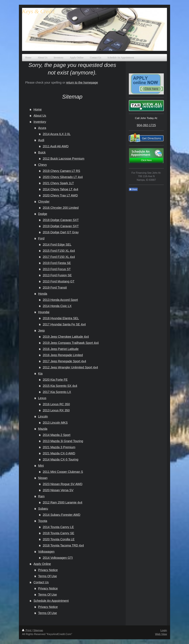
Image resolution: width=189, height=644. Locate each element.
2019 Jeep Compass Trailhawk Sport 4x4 (71, 343)
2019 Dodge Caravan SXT (61, 226)
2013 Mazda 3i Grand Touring (63, 441)
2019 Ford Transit (55, 288)
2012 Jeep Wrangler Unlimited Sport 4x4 (70, 367)
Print (27, 630)
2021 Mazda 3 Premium (59, 447)
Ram (41, 496)
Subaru (43, 509)
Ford (41, 238)
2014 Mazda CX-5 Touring (60, 459)
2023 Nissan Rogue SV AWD (63, 484)
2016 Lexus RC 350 (56, 404)
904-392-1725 (146, 125)
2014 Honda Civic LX (57, 306)
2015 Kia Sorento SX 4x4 (60, 386)
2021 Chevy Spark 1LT (58, 183)
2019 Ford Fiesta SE (57, 263)
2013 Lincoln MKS (55, 423)
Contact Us (41, 582)
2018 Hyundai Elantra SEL (61, 318)
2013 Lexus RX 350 (56, 410)
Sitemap (38, 630)
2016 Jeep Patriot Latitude (61, 349)
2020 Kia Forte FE (55, 380)
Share (133, 189)
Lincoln (43, 416)
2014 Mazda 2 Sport (57, 435)
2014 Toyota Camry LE (58, 527)
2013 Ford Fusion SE (57, 275)
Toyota (43, 521)
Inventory (40, 122)
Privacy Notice (48, 570)
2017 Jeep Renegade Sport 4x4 (64, 361)
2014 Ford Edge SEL (57, 245)
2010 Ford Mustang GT (59, 281)
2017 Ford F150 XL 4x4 (59, 257)
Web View (161, 634)
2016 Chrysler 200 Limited (61, 208)
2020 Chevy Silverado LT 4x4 (63, 177)
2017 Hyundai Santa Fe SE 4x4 (64, 324)
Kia (40, 373)
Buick (42, 152)
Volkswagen (46, 552)
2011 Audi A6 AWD (56, 146)
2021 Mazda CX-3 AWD (59, 453)
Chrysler (44, 202)
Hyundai (44, 312)
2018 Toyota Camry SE (58, 533)
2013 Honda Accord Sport (60, 300)
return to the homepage (82, 83)
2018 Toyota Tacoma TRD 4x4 (63, 545)
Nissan (43, 478)
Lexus (42, 398)
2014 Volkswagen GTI (58, 558)
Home (38, 109)
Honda (43, 294)
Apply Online (42, 564)
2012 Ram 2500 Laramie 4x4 (63, 502)
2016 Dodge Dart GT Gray (61, 232)
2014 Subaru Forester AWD (62, 515)
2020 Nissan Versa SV (58, 490)
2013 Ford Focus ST (57, 269)
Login (164, 630)
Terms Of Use (47, 576)
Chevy (42, 165)
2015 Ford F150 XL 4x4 (59, 251)
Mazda (43, 429)
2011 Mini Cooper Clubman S (63, 472)
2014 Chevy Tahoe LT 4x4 (60, 189)
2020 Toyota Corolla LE (59, 539)
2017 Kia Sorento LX (57, 392)
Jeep (41, 331)
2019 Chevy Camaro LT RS (61, 171)
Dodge (43, 214)
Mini (41, 466)
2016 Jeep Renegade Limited (63, 355)
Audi (41, 140)
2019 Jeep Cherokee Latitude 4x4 (66, 337)
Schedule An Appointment (51, 601)
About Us (40, 116)
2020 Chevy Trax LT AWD (60, 195)
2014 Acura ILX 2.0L (57, 134)
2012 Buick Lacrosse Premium (63, 159)
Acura (42, 128)
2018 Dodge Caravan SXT (61, 220)
